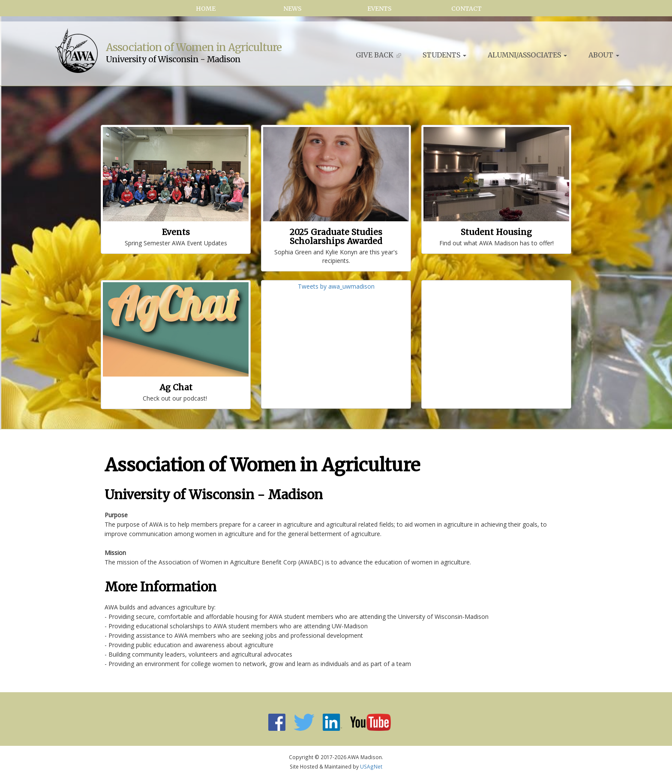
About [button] (604, 55)
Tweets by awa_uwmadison (336, 286)
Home (206, 9)
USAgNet (371, 766)
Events (379, 9)
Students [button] (444, 55)
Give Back (378, 55)
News (292, 9)
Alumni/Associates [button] (527, 55)
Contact (466, 9)
